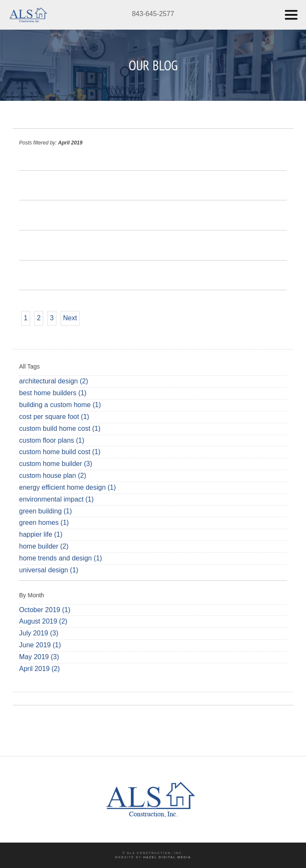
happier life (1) (41, 534)
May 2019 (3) (39, 657)
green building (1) (46, 511)
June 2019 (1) (40, 645)
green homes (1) (44, 523)
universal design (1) (49, 570)
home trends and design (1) (61, 558)
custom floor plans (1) (52, 440)
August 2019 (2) (43, 621)
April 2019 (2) (39, 669)
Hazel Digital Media (167, 857)
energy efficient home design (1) (67, 487)
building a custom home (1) (60, 405)
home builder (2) (44, 546)
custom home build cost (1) (60, 452)
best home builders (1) (53, 393)
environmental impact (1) (56, 499)
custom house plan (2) (53, 476)
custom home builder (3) (56, 464)
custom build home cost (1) (60, 428)
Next (70, 318)
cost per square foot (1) (54, 417)
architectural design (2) (54, 381)
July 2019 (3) (39, 633)
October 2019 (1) (45, 610)
